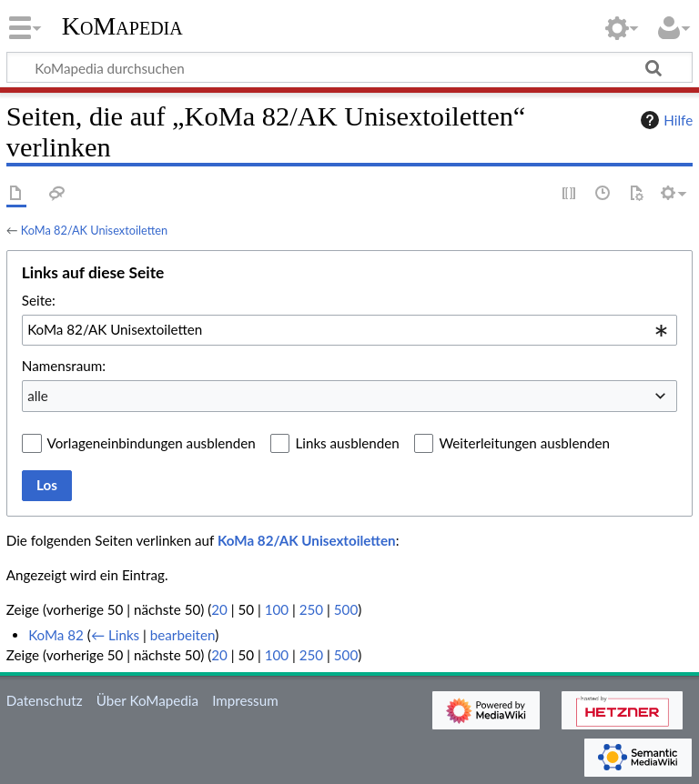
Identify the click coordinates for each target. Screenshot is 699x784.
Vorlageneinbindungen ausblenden (152, 443)
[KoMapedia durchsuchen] (349, 67)
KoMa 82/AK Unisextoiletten (94, 230)
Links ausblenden (347, 443)
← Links (115, 635)
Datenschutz (45, 700)
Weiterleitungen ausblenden (524, 443)
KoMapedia (122, 26)
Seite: (39, 300)
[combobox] (349, 330)
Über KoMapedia (147, 700)
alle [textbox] (38, 396)
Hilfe (664, 120)
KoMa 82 (56, 635)
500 (346, 609)
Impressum (245, 700)
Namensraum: (64, 366)
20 (219, 609)
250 (311, 609)
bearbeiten (182, 635)
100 (277, 609)
